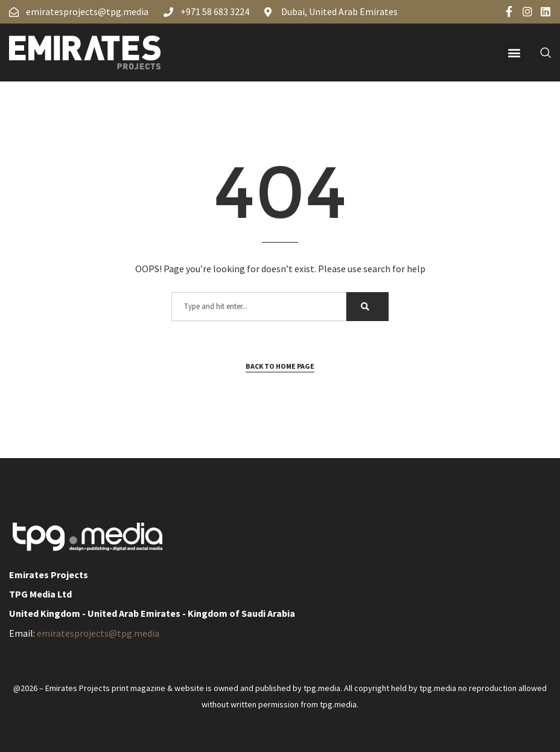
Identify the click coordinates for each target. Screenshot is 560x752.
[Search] (367, 307)
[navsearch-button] (539, 53)
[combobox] (259, 307)
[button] (514, 53)
